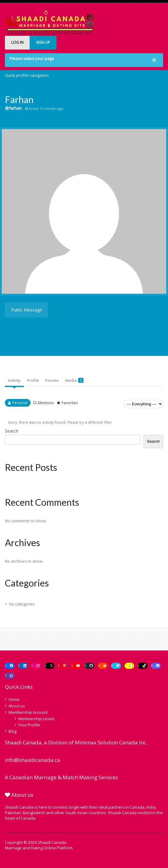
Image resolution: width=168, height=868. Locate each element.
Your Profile (29, 725)
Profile (33, 380)
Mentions (46, 403)
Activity (14, 380)
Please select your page (32, 58)
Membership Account (28, 712)
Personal (20, 403)
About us (17, 706)
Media (74, 380)
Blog (13, 731)
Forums (52, 380)
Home (14, 699)
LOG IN (17, 42)
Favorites (70, 403)
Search (12, 431)
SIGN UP (43, 42)
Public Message (26, 310)
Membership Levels (37, 719)
